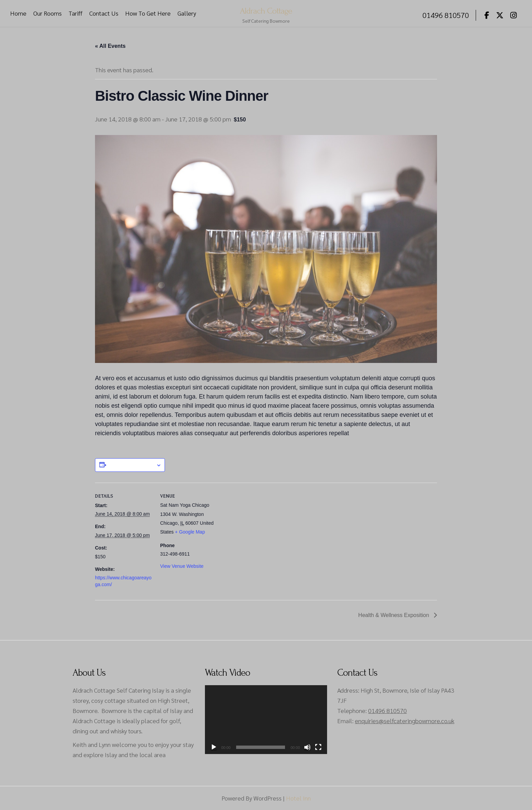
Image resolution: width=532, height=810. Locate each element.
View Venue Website (182, 566)
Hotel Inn (298, 798)
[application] (266, 720)
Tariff (75, 13)
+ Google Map (190, 532)
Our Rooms (47, 13)
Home (18, 13)
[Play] (214, 747)
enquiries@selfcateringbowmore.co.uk (405, 721)
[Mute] (307, 747)
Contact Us (104, 13)
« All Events (110, 46)
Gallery (187, 13)
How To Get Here (148, 13)
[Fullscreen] (318, 747)
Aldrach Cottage (266, 11)
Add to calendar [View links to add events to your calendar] (131, 465)
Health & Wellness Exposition (394, 615)
